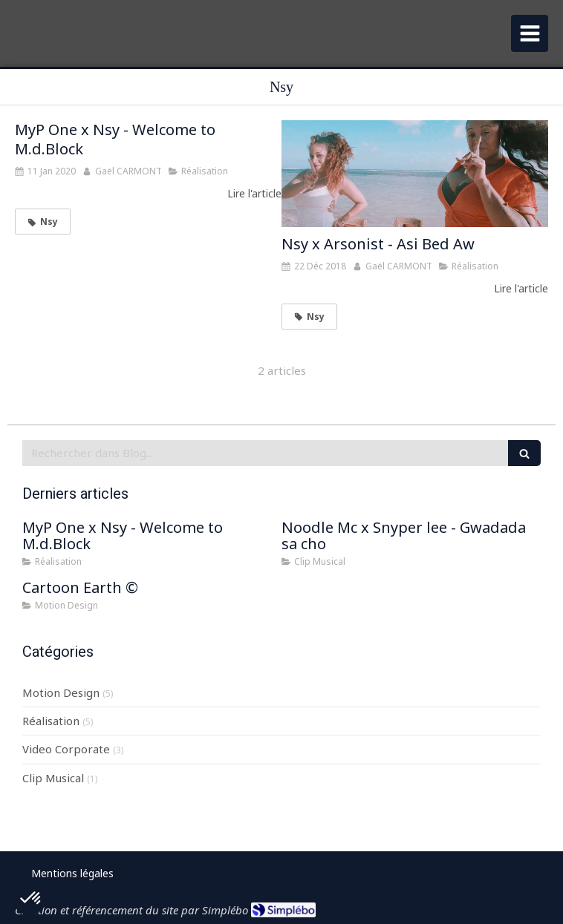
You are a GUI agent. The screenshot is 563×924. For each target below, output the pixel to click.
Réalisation (51, 721)
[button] (31, 899)
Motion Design (61, 692)
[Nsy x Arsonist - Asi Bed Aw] (415, 174)
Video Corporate (66, 749)
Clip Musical (53, 778)
